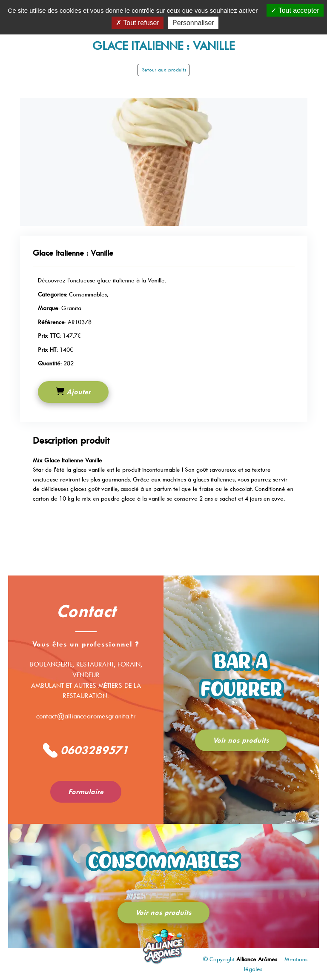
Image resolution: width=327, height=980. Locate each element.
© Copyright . (242, 959)
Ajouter (73, 392)
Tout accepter (295, 10)
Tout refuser (138, 23)
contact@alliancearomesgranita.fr (86, 716)
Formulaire (86, 792)
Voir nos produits (241, 740)
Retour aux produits (164, 70)
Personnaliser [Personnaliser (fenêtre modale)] (193, 23)
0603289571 (86, 750)
